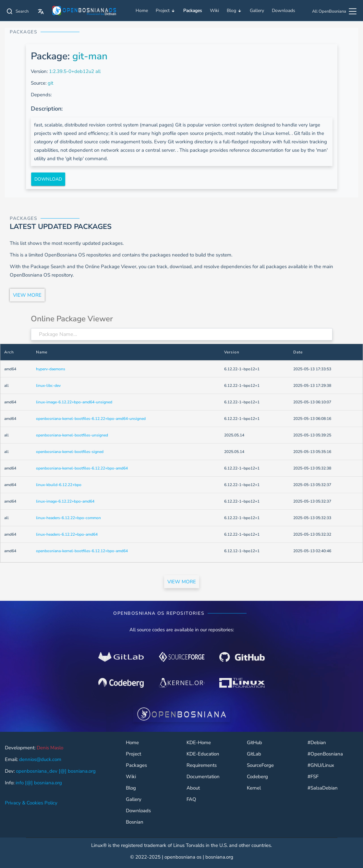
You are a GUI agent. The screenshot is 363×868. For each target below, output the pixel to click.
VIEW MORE (27, 295)
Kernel (254, 788)
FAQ (191, 799)
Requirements (202, 765)
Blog (234, 11)
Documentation (203, 777)
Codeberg (257, 777)
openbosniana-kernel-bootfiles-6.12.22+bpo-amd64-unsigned (91, 419)
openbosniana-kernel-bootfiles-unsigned (72, 435)
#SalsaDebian (323, 788)
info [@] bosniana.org (39, 783)
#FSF (313, 777)
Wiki (214, 11)
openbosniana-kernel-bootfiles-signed (70, 452)
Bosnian (135, 822)
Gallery (257, 11)
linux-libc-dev (48, 386)
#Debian (317, 743)
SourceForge (260, 765)
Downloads (284, 11)
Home (142, 11)
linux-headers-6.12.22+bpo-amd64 (67, 534)
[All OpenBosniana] (335, 12)
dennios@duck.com (40, 759)
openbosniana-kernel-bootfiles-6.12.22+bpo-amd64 (82, 468)
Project (166, 11)
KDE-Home (199, 743)
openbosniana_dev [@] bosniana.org (56, 771)
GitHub (254, 743)
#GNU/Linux (321, 765)
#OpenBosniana (325, 754)
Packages (193, 11)
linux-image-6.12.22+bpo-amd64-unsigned (74, 402)
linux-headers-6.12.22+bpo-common (68, 518)
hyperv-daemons (51, 369)
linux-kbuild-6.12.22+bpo (59, 485)
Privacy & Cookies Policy (31, 803)
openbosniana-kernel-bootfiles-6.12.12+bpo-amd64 (82, 551)
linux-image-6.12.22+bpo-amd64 (65, 501)
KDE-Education (203, 754)
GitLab (254, 754)
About (193, 788)
